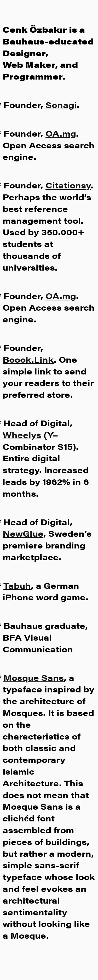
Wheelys (22, 435)
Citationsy (68, 185)
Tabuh (17, 585)
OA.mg (61, 133)
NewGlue (23, 533)
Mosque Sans (34, 677)
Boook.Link (28, 359)
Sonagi (61, 105)
